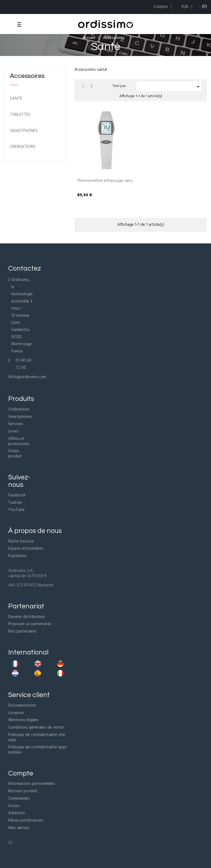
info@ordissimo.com (28, 377)
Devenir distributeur (27, 617)
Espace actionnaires (26, 549)
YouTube (16, 510)
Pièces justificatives (26, 821)
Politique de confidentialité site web (37, 738)
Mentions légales (23, 720)
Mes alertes (19, 828)
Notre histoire (21, 541)
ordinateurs (23, 147)
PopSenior (17, 556)
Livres (13, 431)
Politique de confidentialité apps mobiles (38, 750)
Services (16, 424)
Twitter (15, 503)
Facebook (17, 495)
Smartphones (24, 131)
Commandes (19, 799)
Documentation (22, 706)
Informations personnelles (32, 784)
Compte (21, 773)
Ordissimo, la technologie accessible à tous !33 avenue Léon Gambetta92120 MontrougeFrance (22, 316)
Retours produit (23, 791)
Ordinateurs (19, 409)
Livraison (16, 713)
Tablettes (20, 115)
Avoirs (14, 806)
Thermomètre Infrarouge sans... (105, 181)
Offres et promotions (19, 441)
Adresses (17, 813)
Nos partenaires (23, 631)
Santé (16, 99)
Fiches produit (15, 454)
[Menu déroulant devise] (188, 7)
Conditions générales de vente (36, 727)
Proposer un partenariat (30, 624)
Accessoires (27, 76)
